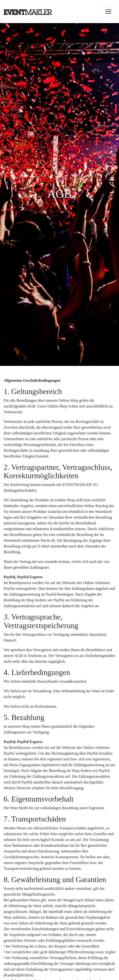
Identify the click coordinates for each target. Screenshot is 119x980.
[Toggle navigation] (108, 12)
